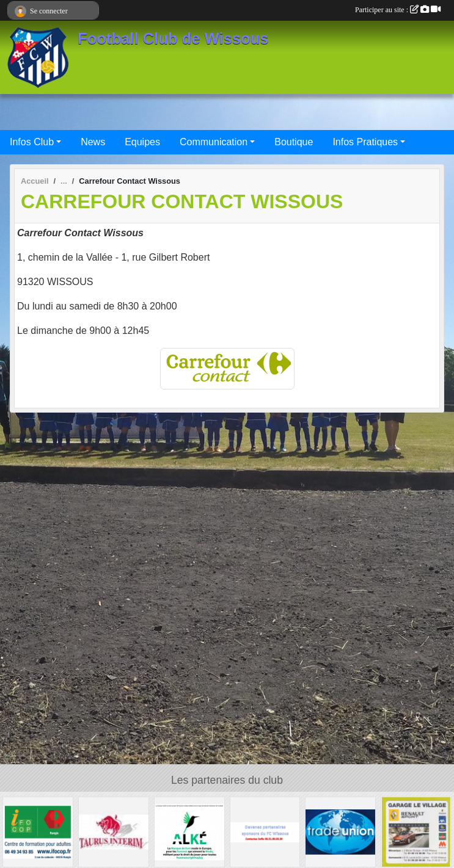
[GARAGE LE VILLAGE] (416, 831)
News (93, 142)
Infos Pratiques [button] (365, 142)
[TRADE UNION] (340, 831)
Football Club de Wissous (173, 38)
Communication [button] (214, 142)
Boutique (294, 142)
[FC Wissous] (265, 831)
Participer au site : (398, 10)
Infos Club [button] (32, 142)
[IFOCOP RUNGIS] (38, 831)
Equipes (142, 142)
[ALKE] (189, 831)
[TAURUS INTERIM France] (114, 831)
